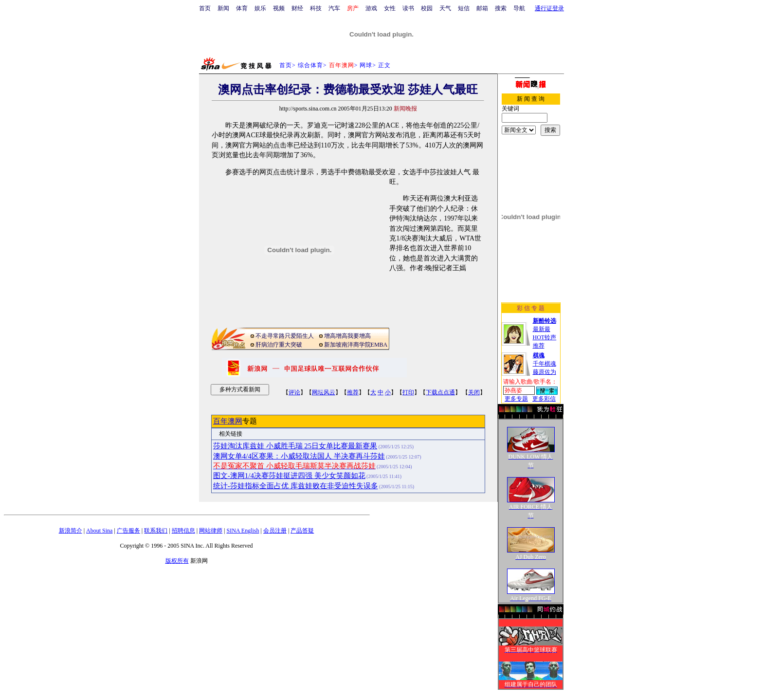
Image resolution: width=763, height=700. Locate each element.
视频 (279, 8)
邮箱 (482, 8)
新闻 (223, 8)
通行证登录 (549, 8)
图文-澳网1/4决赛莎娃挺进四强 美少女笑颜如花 (289, 476)
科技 (316, 8)
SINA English (243, 531)
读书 (408, 8)
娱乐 (260, 8)
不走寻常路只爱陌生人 (285, 336)
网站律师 (211, 531)
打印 (408, 392)
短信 (464, 8)
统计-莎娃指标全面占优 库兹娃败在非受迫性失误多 (296, 486)
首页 (205, 8)
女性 (390, 8)
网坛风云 (324, 392)
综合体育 (310, 65)
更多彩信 (544, 399)
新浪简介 (71, 531)
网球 (366, 65)
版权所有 (177, 561)
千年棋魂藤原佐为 (545, 364)
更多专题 (516, 399)
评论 (294, 392)
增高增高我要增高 (347, 336)
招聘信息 (183, 531)
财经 (297, 8)
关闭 (474, 392)
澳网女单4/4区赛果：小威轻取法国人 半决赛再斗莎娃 (299, 456)
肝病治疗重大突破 (279, 345)
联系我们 (156, 531)
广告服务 (128, 531)
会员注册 (275, 531)
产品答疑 (302, 531)
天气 (445, 8)
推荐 (353, 392)
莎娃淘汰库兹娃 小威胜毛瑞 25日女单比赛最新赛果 (295, 446)
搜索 (501, 8)
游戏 (371, 8)
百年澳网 (228, 421)
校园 (427, 8)
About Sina (99, 531)
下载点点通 (440, 392)
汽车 (334, 8)
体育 (242, 8)
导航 (519, 8)
